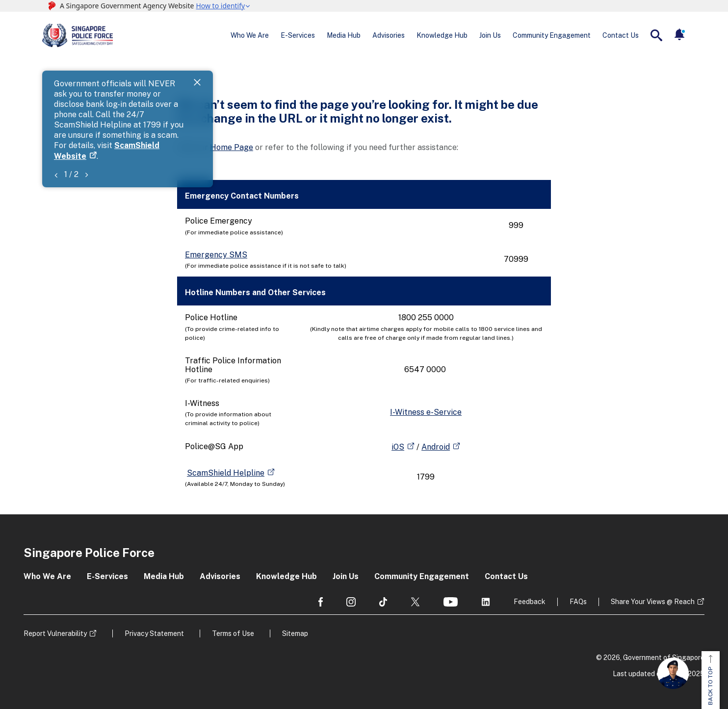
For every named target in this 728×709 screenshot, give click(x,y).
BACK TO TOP (710, 680)
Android (436, 447)
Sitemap (295, 633)
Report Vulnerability (55, 633)
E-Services (298, 35)
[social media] (321, 602)
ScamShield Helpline (226, 473)
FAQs (578, 602)
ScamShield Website (266, 94)
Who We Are (250, 35)
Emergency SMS (216, 255)
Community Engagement (552, 35)
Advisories (389, 35)
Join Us (490, 35)
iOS (398, 447)
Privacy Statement (154, 633)
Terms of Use (233, 633)
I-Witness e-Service (426, 412)
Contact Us (621, 35)
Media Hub (344, 35)
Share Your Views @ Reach (653, 602)
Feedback (530, 602)
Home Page (232, 147)
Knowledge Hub (442, 35)
